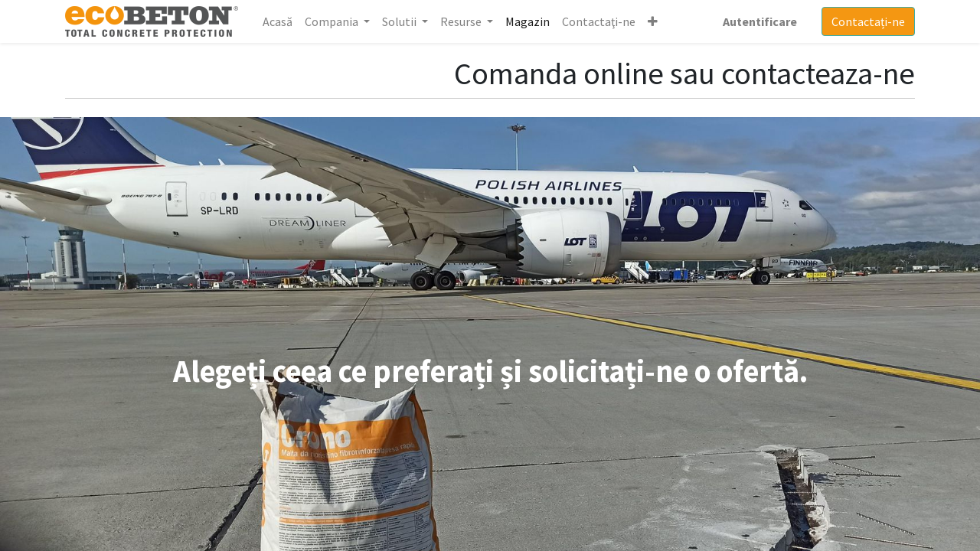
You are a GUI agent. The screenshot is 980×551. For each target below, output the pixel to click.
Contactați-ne (868, 21)
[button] (653, 21)
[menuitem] (278, 21)
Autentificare (760, 21)
